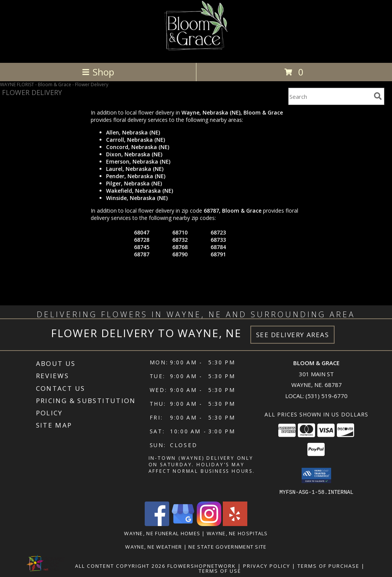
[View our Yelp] (235, 524)
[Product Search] (330, 96)
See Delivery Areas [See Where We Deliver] (293, 335)
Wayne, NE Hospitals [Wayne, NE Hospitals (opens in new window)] (237, 533)
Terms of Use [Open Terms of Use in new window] (220, 570)
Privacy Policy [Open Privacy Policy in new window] (267, 566)
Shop (98, 72)
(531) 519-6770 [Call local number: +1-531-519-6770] (327, 396)
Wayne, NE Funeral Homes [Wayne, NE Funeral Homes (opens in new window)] (162, 533)
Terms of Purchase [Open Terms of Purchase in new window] (328, 566)
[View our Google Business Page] (183, 524)
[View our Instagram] (209, 524)
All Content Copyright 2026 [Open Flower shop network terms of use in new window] (120, 566)
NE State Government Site (227, 546)
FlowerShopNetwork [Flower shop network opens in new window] (202, 566)
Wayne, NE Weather (154, 546)
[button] (316, 475)
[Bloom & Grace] (196, 52)
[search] (378, 96)
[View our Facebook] (157, 524)
